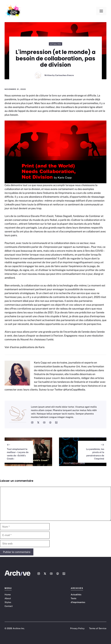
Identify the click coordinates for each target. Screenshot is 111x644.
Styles (8, 602)
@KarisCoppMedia (74, 390)
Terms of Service (98, 628)
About (8, 598)
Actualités (55, 44)
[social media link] (32, 422)
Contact (9, 606)
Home (8, 595)
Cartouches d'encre (64, 75)
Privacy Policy (77, 628)
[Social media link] (39, 574)
